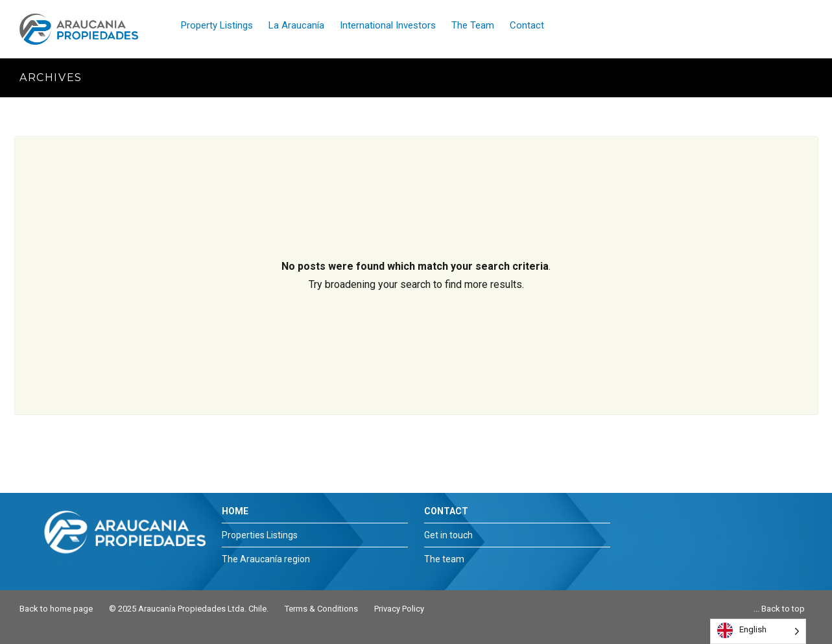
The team (444, 559)
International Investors (388, 25)
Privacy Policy (399, 609)
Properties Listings (260, 535)
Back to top (783, 609)
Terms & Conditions (321, 609)
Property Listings (217, 25)
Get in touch (448, 535)
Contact (527, 25)
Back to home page (56, 609)
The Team (473, 25)
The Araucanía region (266, 559)
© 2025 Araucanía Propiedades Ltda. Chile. (189, 609)
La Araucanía (296, 25)
